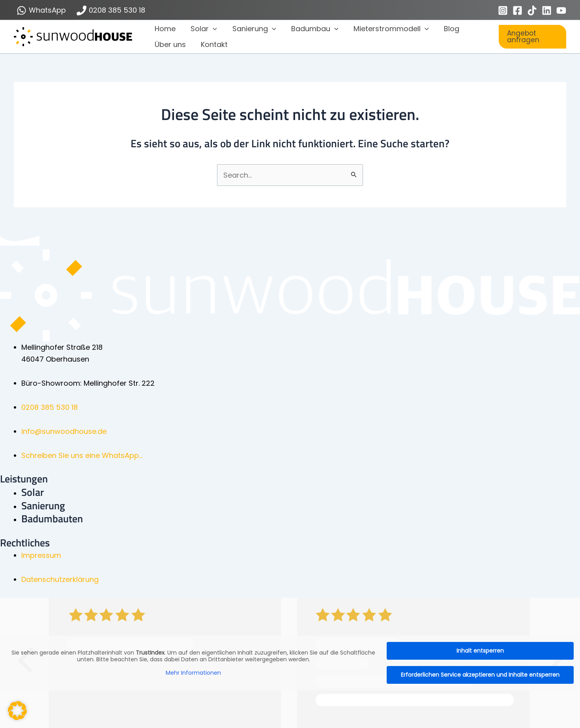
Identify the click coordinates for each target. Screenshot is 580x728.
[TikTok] (532, 10)
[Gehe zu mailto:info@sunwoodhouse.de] (301, 432)
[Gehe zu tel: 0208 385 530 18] (301, 407)
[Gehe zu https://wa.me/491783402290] (301, 456)
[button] (212, 29)
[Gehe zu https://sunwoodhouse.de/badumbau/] (301, 519)
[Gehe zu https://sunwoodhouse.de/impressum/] (301, 555)
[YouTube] (561, 10)
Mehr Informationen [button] (193, 673)
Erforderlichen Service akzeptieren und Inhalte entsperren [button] (480, 675)
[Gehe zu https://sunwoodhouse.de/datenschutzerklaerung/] (301, 580)
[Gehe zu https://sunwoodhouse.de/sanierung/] (301, 506)
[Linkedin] (547, 10)
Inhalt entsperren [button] (480, 651)
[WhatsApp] (41, 10)
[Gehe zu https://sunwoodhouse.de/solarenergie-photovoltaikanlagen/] (301, 492)
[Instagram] (503, 10)
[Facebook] (517, 10)
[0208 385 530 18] (110, 10)
